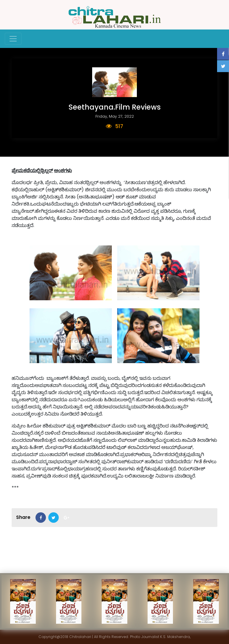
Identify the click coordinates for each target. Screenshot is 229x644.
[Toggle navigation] (13, 39)
